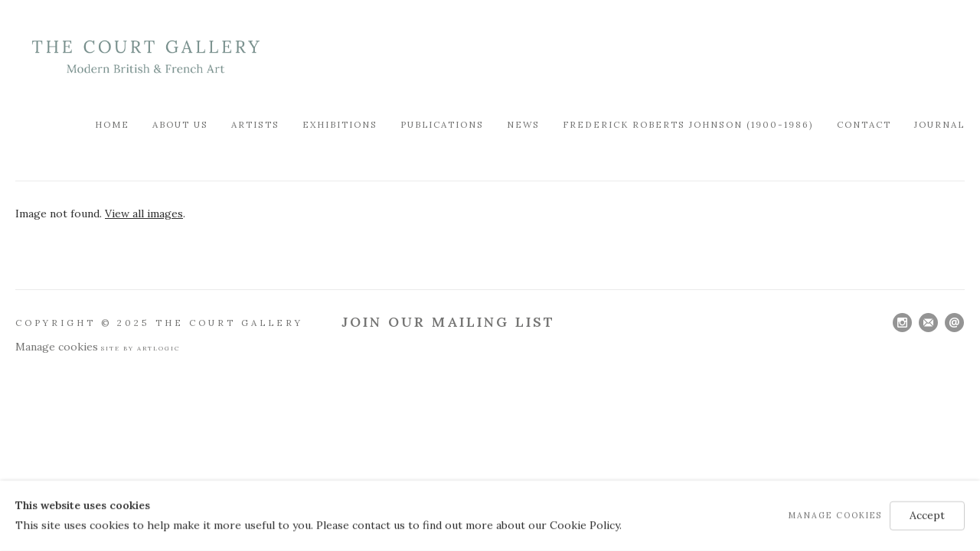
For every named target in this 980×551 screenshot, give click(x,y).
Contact (864, 124)
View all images (144, 214)
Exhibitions (340, 124)
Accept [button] (927, 515)
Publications (442, 124)
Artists (255, 124)
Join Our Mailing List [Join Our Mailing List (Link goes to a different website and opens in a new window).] (448, 322)
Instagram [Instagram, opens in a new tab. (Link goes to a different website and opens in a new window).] (902, 323)
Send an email (954, 323)
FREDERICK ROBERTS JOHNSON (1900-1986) (688, 124)
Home (112, 124)
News (523, 124)
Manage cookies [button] (57, 347)
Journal (939, 124)
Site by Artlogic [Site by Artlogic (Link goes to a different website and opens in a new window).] (141, 348)
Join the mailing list (928, 323)
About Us (180, 124)
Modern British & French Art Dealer (145, 57)
